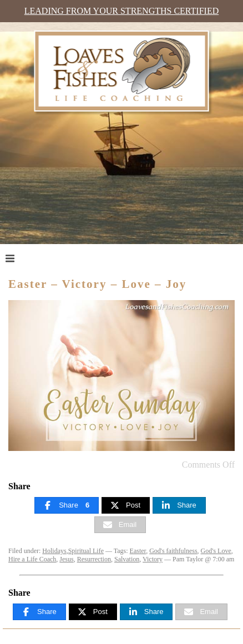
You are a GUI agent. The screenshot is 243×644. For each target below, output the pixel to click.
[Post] (126, 505)
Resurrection (94, 559)
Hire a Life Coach (32, 559)
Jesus (66, 559)
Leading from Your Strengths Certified (121, 11)
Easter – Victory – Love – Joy (97, 284)
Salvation (127, 559)
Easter (138, 551)
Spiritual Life (86, 551)
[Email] (120, 525)
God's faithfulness (173, 551)
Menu (31, 258)
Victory (153, 559)
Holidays (54, 551)
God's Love (216, 551)
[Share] (67, 505)
